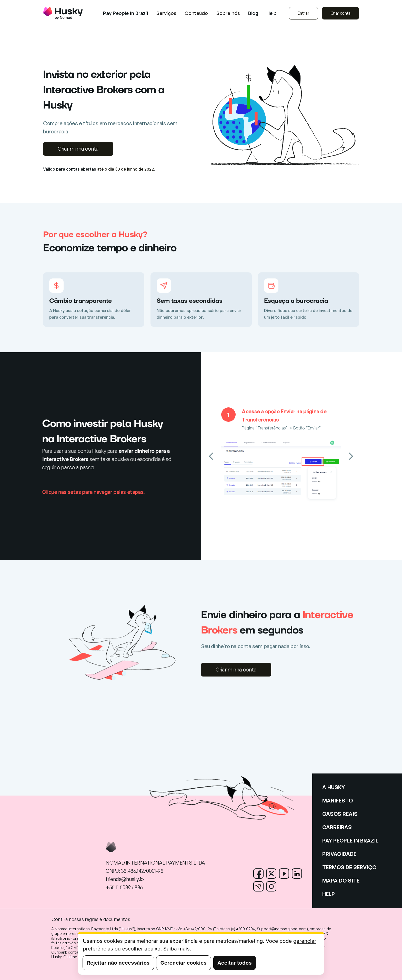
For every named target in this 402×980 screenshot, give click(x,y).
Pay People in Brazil (125, 13)
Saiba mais (176, 949)
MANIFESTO (338, 801)
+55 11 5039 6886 (124, 887)
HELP (329, 894)
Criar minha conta (78, 149)
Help (272, 13)
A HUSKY (334, 787)
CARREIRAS (337, 827)
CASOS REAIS (340, 814)
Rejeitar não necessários (118, 963)
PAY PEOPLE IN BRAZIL (350, 841)
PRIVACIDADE (339, 854)
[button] (166, 13)
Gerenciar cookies (184, 963)
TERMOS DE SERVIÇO (349, 867)
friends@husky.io (125, 879)
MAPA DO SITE (341, 881)
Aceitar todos (235, 963)
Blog (253, 13)
